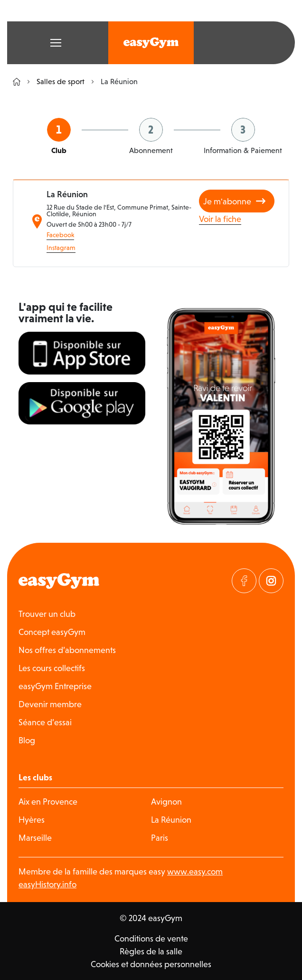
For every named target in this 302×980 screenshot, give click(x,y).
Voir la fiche (220, 219)
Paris (160, 838)
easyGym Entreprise (55, 686)
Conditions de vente (151, 938)
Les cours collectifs (52, 668)
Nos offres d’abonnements (67, 650)
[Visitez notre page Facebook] (244, 581)
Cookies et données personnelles (151, 964)
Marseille (35, 838)
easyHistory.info (47, 884)
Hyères (32, 820)
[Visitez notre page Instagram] (271, 581)
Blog (27, 740)
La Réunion (171, 820)
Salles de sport (56, 82)
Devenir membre (50, 704)
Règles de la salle (151, 951)
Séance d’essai (45, 722)
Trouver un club (47, 614)
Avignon (166, 802)
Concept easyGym (52, 632)
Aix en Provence (48, 802)
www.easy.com (195, 871)
